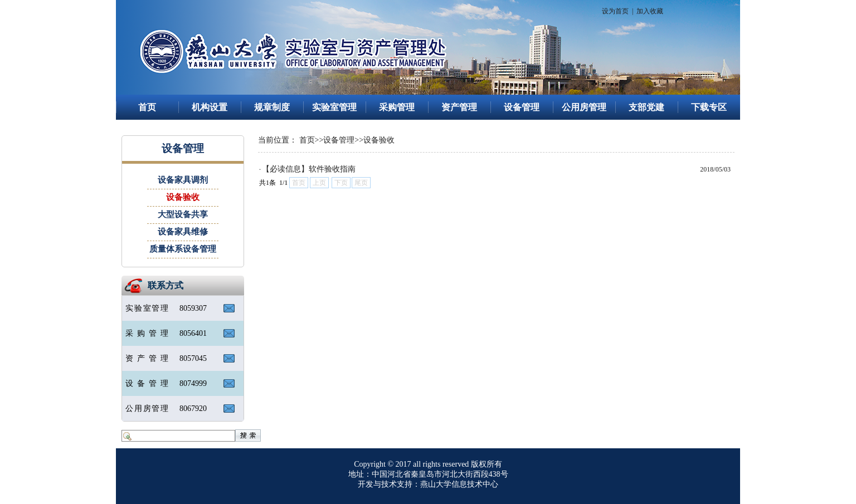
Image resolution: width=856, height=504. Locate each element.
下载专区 (709, 107)
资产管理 (459, 107)
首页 (147, 107)
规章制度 (272, 107)
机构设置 (210, 107)
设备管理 (522, 107)
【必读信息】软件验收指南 (309, 169)
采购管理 (397, 107)
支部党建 (646, 107)
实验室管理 (334, 107)
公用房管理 (584, 107)
